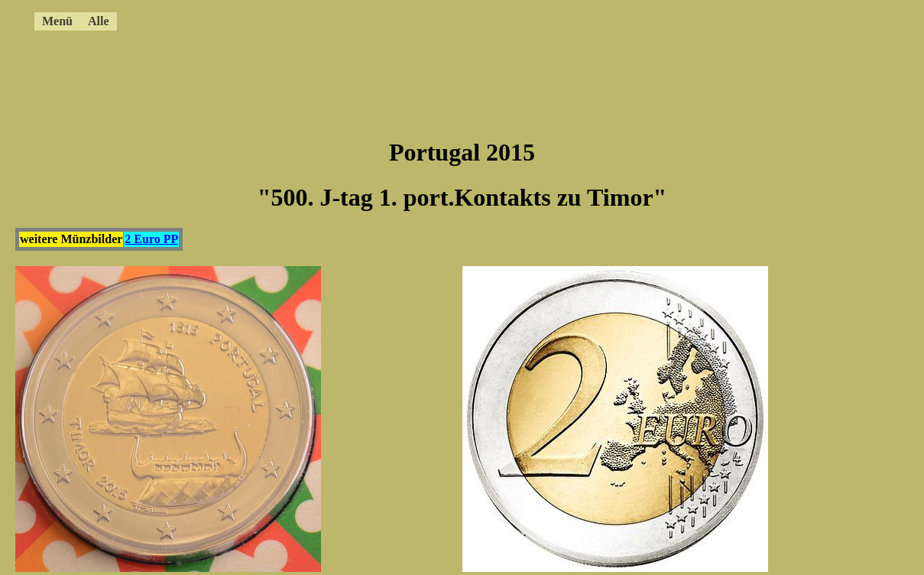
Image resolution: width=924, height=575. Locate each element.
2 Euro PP (151, 239)
